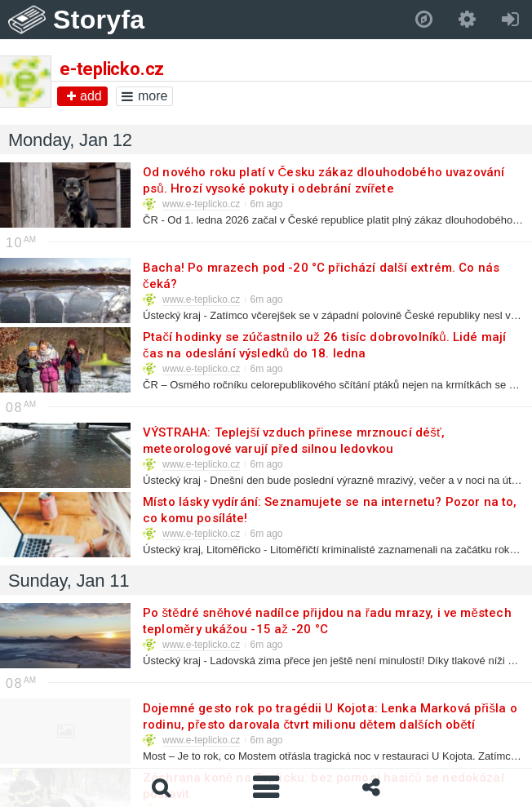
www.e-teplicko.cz (201, 204)
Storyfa (99, 20)
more (144, 96)
